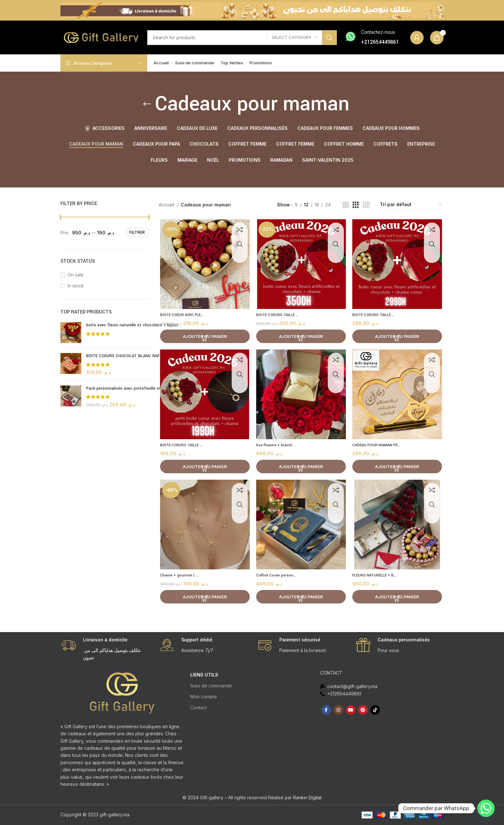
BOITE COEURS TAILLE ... (279, 316)
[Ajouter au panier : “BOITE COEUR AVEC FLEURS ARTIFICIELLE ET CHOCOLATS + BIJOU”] (204, 337)
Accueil (167, 205)
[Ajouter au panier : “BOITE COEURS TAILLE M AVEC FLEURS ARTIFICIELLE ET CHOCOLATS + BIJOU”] (398, 337)
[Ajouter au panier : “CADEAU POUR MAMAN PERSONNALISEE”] (398, 468)
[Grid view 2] (346, 205)
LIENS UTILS (204, 675)
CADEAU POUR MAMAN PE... (379, 447)
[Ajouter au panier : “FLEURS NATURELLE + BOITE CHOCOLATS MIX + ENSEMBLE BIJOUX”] (398, 600)
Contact (198, 707)
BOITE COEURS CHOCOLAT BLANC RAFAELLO (129, 356)
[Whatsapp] (486, 808)
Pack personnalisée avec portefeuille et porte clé (133, 388)
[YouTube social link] (351, 710)
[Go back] (147, 104)
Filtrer (137, 232)
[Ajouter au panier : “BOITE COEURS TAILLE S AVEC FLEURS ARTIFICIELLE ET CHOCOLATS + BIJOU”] (204, 468)
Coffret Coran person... (278, 578)
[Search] (242, 38)
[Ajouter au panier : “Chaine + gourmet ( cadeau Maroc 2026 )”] (204, 600)
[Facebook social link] (326, 710)
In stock (76, 286)
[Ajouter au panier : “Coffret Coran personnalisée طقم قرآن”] (301, 600)
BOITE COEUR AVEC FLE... (183, 316)
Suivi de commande (211, 686)
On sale (76, 275)
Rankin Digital (307, 798)
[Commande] (411, 205)
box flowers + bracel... (277, 447)
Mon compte (204, 697)
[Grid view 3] (356, 205)
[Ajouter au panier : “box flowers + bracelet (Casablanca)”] (301, 468)
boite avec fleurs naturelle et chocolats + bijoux (132, 325)
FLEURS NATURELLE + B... (377, 578)
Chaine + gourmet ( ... (179, 578)
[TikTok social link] (375, 710)
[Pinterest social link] (363, 710)
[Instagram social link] (338, 710)
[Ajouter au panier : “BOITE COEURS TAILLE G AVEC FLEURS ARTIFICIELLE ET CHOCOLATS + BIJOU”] (301, 337)
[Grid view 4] (366, 205)
